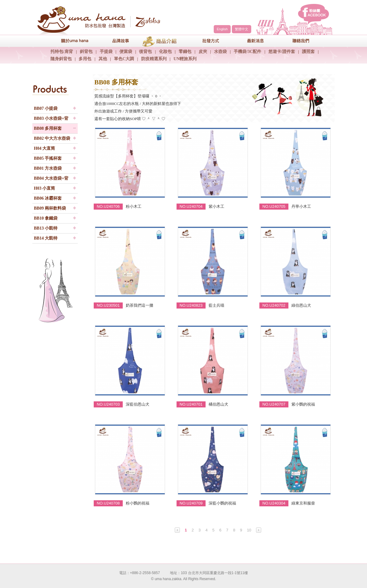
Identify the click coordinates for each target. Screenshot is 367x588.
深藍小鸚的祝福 (222, 503)
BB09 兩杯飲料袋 (50, 208)
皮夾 (203, 52)
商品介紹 (161, 41)
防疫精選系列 (154, 59)
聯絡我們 (297, 41)
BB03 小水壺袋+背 (51, 118)
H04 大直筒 (44, 148)
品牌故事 (115, 41)
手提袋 (106, 52)
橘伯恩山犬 (218, 404)
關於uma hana (70, 41)
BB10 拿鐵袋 (46, 218)
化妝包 (165, 52)
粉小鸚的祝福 (138, 503)
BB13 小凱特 (46, 228)
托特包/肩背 (62, 52)
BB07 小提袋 (46, 108)
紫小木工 (216, 206)
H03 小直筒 (44, 188)
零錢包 (185, 52)
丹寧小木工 (301, 206)
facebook (313, 14)
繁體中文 (242, 29)
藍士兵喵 (216, 305)
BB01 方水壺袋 (48, 168)
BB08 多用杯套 (48, 128)
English (222, 29)
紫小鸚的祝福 (303, 404)
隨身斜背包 (61, 59)
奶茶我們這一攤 (140, 305)
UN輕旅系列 (185, 59)
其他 (103, 59)
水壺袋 (220, 52)
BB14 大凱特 (46, 238)
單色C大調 (124, 59)
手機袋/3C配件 (247, 52)
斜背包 (86, 52)
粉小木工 (134, 206)
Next (259, 530)
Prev (177, 530)
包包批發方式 (206, 41)
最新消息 (252, 41)
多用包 (85, 59)
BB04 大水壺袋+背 (51, 178)
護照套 (308, 52)
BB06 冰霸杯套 (48, 198)
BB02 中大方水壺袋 (52, 138)
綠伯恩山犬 (301, 305)
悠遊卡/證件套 (282, 52)
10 (249, 530)
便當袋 (126, 52)
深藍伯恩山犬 (138, 404)
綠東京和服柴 (303, 503)
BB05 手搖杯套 (48, 158)
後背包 (145, 52)
